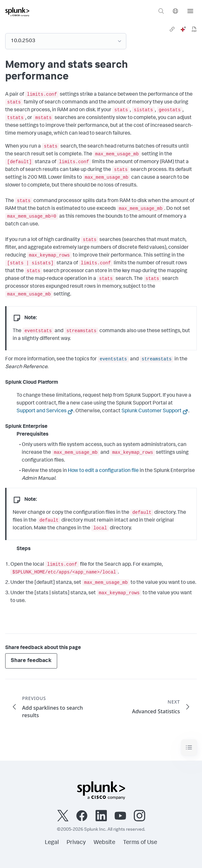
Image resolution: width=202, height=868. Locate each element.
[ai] (183, 29)
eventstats (113, 359)
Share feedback (31, 661)
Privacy (76, 843)
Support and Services (42, 411)
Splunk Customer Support (151, 411)
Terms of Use (140, 843)
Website (104, 843)
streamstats (157, 359)
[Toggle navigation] (189, 747)
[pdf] (194, 29)
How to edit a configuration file (103, 471)
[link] (172, 29)
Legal (52, 843)
